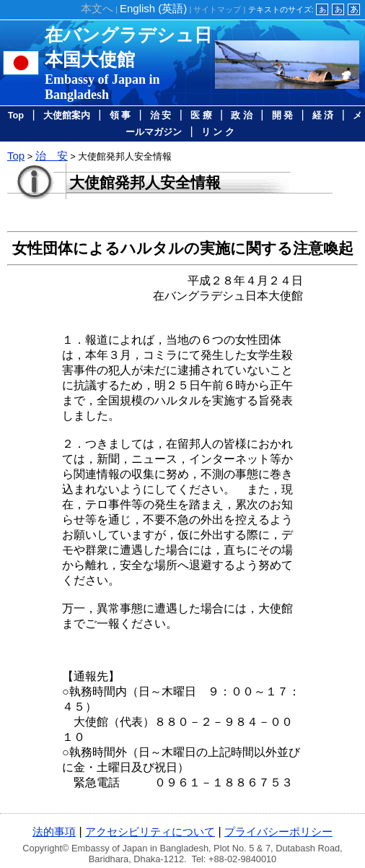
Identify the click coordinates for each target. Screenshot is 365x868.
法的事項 (54, 832)
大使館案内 (67, 115)
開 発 (283, 115)
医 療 (201, 115)
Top (16, 115)
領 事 (120, 115)
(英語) (153, 8)
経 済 (323, 115)
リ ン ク (218, 132)
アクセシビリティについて (150, 832)
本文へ (97, 8)
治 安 (161, 115)
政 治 (242, 115)
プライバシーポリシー (278, 832)
